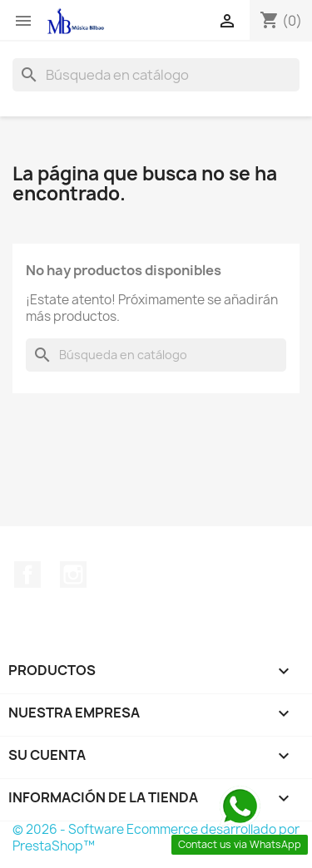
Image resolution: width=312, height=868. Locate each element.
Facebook (27, 575)
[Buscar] (156, 75)
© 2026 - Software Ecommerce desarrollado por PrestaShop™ (156, 838)
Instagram (73, 575)
